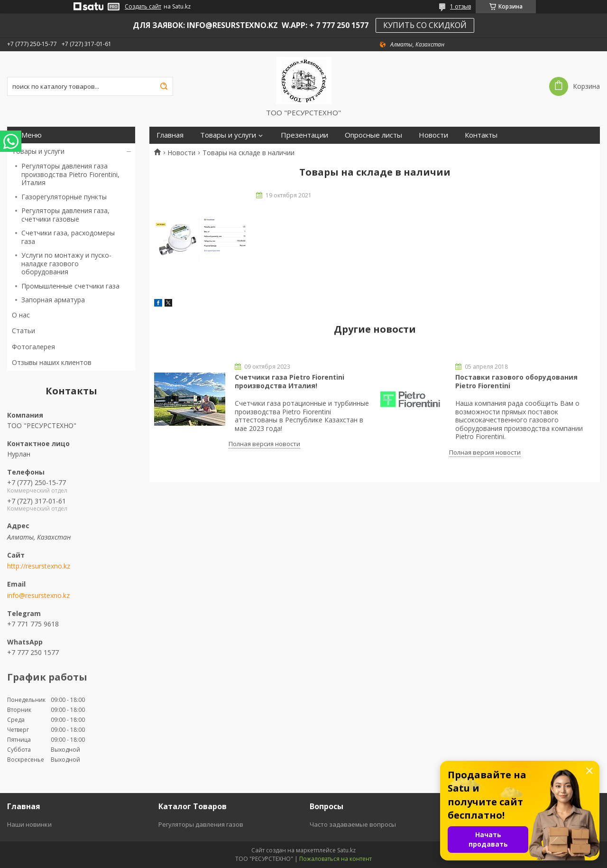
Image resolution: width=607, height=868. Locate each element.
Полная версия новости (264, 444)
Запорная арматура (53, 300)
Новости (433, 135)
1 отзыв (460, 6)
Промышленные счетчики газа (70, 286)
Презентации (304, 135)
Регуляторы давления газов (201, 824)
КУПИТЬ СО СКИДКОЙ (425, 25)
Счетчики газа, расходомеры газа (68, 237)
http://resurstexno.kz (39, 566)
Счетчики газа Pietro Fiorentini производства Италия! (290, 381)
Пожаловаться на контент (336, 859)
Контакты (481, 135)
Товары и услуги (38, 151)
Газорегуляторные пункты (64, 197)
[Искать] (164, 86)
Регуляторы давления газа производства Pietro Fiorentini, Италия (70, 174)
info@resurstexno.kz (38, 596)
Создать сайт (143, 7)
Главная (170, 135)
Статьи (23, 331)
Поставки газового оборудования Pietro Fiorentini (516, 381)
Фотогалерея (33, 347)
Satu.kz (346, 850)
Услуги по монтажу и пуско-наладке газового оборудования (66, 263)
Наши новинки (29, 824)
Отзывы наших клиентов (52, 362)
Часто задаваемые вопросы (353, 824)
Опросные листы (373, 135)
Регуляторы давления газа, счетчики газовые (65, 215)
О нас (21, 315)
